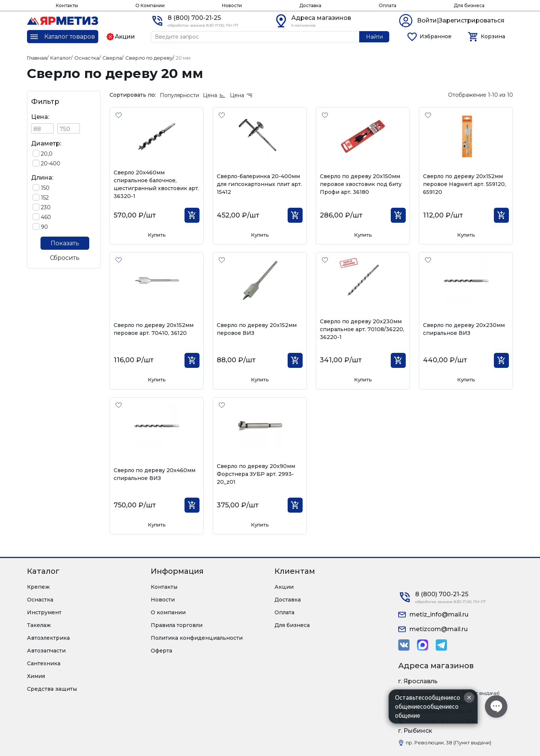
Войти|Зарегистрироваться (461, 20)
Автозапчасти (46, 651)
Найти (374, 37)
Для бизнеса (469, 5)
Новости (232, 5)
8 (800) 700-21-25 (194, 18)
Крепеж (38, 587)
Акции (284, 587)
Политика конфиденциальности (197, 638)
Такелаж (39, 625)
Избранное (436, 36)
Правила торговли (177, 625)
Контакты (67, 5)
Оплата (388, 5)
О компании (168, 612)
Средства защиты (52, 689)
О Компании (150, 5)
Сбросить (65, 258)
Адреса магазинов (321, 18)
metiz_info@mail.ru (439, 614)
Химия (36, 676)
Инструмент (44, 612)
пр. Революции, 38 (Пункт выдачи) (448, 742)
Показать (65, 243)
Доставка (310, 5)
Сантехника (44, 663)
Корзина (493, 36)
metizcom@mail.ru (439, 629)
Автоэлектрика (48, 638)
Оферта (161, 651)
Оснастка (40, 600)
